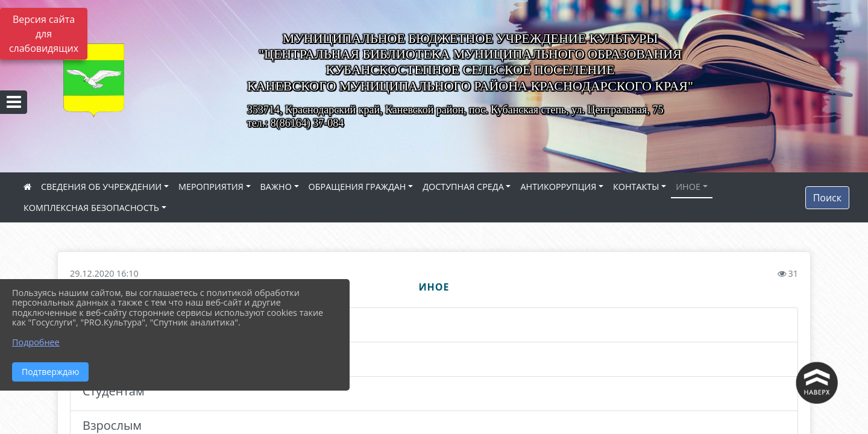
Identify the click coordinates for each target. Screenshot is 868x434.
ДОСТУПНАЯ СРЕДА (463, 187)
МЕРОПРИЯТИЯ (211, 187)
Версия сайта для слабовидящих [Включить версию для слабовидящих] (44, 34)
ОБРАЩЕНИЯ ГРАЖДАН (357, 187)
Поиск (827, 198)
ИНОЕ (688, 187)
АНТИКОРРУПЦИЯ (558, 187)
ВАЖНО (276, 187)
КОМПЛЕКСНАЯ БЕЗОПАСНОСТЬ (91, 208)
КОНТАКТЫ (636, 187)
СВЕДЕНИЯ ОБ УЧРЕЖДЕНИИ (101, 187)
